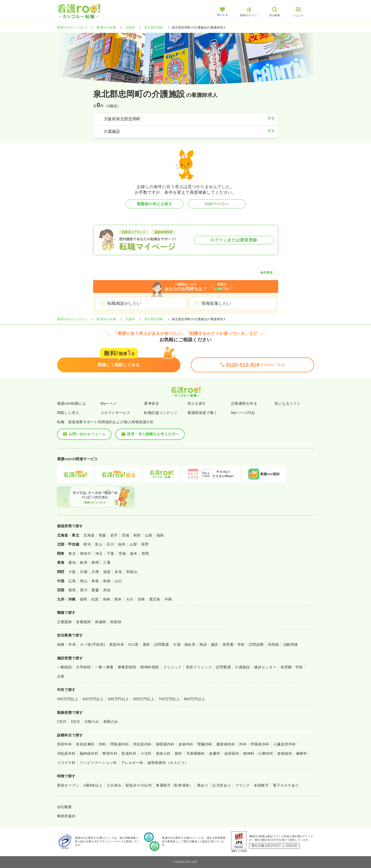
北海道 (89, 535)
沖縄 (168, 599)
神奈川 (85, 553)
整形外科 (110, 753)
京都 (84, 572)
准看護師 (83, 622)
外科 (243, 744)
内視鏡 (273, 644)
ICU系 (133, 644)
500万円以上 (118, 699)
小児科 (146, 753)
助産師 (116, 622)
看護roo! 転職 (106, 27)
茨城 (122, 553)
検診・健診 (209, 644)
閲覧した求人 (68, 413)
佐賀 (95, 599)
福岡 (83, 599)
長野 (145, 544)
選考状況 (151, 403)
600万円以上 (144, 699)
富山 (99, 544)
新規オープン (68, 785)
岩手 (114, 535)
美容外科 (65, 744)
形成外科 (129, 753)
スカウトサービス (115, 413)
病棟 (61, 644)
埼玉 (99, 553)
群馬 (145, 553)
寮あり (203, 785)
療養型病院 (127, 667)
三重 (107, 562)
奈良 (118, 572)
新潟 (87, 544)
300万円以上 (68, 699)
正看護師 (65, 622)
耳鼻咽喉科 (196, 753)
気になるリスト (288, 403)
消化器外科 (66, 753)
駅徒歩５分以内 (139, 785)
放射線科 (285, 753)
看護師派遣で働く (202, 413)
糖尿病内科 (226, 744)
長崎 (107, 599)
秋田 (137, 535)
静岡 (95, 562)
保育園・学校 (234, 644)
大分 (130, 599)
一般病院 (65, 667)
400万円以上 (93, 699)
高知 (107, 590)
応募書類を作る (244, 403)
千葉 (111, 553)
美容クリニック (199, 667)
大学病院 (83, 667)
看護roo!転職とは (72, 403)
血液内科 (186, 744)
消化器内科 (142, 744)
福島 (160, 535)
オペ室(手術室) (92, 644)
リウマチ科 (66, 763)
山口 (118, 581)
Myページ (109, 403)
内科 (102, 744)
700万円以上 (169, 699)
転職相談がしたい (124, 303)
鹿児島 (155, 599)
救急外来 (117, 644)
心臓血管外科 (285, 744)
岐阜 (84, 562)
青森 (102, 535)
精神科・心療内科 (258, 753)
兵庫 (95, 572)
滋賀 (107, 572)
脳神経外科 (89, 753)
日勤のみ (92, 722)
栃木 (134, 553)
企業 (61, 676)
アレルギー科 (132, 763)
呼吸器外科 (260, 744)
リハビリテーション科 (98, 763)
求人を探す (197, 403)
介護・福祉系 (184, 644)
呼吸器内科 (120, 744)
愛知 (72, 562)
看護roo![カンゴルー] (72, 27)
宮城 (126, 535)
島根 (107, 581)
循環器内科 (165, 744)
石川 (110, 544)
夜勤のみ (111, 722)
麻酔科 (302, 753)
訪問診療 (256, 644)
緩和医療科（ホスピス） (168, 763)
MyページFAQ (243, 413)
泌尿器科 (232, 753)
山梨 (133, 544)
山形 (149, 535)
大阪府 (130, 27)
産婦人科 (163, 753)
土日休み (114, 785)
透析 (146, 644)
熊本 (118, 599)
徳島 (72, 590)
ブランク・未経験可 (252, 785)
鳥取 (95, 581)
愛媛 (95, 590)
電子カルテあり (286, 785)
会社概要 (65, 807)
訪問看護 (162, 644)
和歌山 (132, 572)
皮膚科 (215, 753)
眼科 (179, 753)
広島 (72, 581)
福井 (122, 544)
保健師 (100, 622)
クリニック (173, 667)
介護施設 (242, 667)
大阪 (72, 572)
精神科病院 (150, 667)
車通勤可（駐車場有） (174, 785)
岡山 (84, 581)
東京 (72, 553)
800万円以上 (194, 699)
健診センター (265, 667)
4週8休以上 (93, 785)
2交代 (62, 722)
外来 (72, 644)
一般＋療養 (104, 667)
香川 (84, 590)
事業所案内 (66, 816)
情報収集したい (216, 303)
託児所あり (222, 785)
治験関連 (291, 644)
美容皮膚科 (85, 744)
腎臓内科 (205, 744)
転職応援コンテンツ (161, 413)
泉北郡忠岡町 (154, 27)
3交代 (75, 722)
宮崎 (141, 599)
